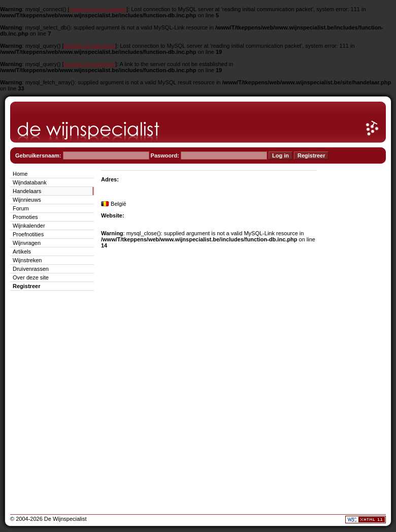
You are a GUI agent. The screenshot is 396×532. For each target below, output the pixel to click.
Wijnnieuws (27, 200)
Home (20, 174)
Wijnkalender (29, 226)
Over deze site (31, 277)
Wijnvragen (27, 243)
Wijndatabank (30, 182)
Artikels (22, 252)
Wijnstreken (27, 260)
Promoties (25, 217)
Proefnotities (28, 234)
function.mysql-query (90, 46)
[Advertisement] (355, 321)
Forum (21, 208)
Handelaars (27, 191)
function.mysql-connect (98, 9)
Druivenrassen (31, 269)
